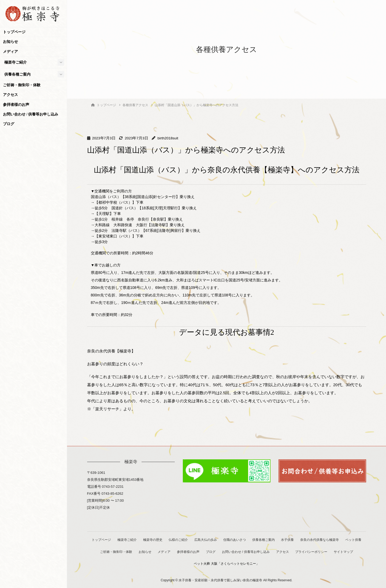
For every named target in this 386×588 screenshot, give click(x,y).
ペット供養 (108, 552)
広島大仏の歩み (217, 540)
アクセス (10, 95)
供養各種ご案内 (17, 74)
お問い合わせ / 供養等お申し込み (31, 114)
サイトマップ (191, 563)
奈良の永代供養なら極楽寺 (332, 540)
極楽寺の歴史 (163, 540)
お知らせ (10, 42)
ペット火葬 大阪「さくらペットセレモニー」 (240, 563)
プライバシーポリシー (337, 552)
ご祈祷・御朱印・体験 (22, 85)
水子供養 (300, 540)
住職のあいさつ (246, 540)
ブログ (9, 124)
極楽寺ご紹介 (16, 62)
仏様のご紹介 (189, 540)
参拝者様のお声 (16, 105)
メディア (10, 52)
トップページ (14, 32)
